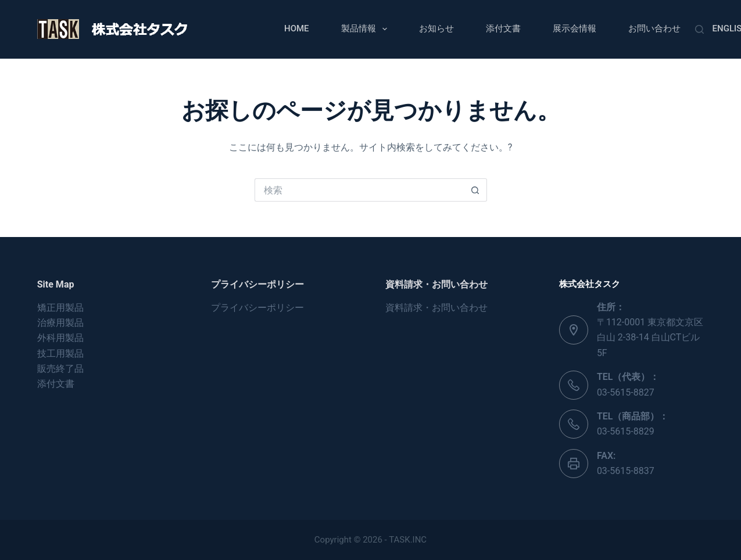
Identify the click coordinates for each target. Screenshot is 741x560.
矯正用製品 (60, 308)
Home (297, 28)
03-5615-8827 (626, 392)
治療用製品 (60, 323)
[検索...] (359, 190)
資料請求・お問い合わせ (436, 308)
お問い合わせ (654, 28)
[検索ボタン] (475, 190)
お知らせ (436, 28)
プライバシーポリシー (257, 308)
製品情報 (366, 29)
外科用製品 (60, 338)
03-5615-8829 (626, 431)
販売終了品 (60, 369)
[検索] (699, 29)
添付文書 (503, 28)
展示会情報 (574, 28)
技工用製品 (60, 353)
